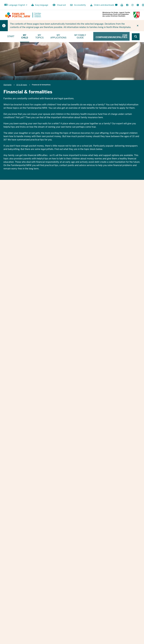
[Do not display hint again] (138, 26)
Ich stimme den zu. (89, 539)
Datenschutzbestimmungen (96, 539)
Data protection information (135, 608)
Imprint (122, 608)
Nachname (108, 508)
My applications (58, 36)
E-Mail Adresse (68, 523)
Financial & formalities (71, 205)
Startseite (7, 85)
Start (11, 36)
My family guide (80, 36)
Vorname (65, 508)
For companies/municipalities (111, 36)
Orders (112, 608)
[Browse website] (136, 37)
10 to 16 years (22, 85)
